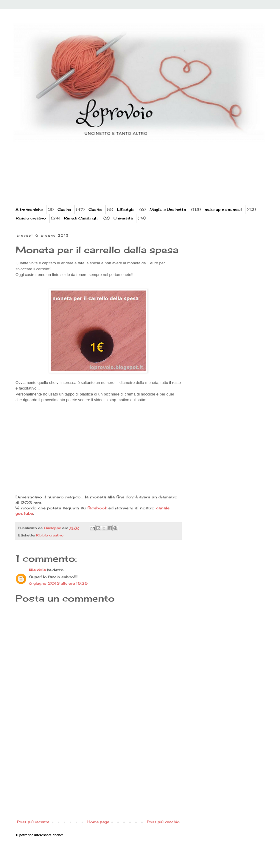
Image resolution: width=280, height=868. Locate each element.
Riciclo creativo (31, 218)
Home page (98, 822)
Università (123, 218)
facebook (97, 508)
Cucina (64, 209)
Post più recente (33, 822)
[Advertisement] (129, 181)
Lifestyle (126, 209)
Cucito (95, 209)
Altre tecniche (29, 209)
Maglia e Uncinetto (168, 209)
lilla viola (37, 570)
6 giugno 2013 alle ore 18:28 (58, 583)
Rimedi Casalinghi (81, 218)
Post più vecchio (163, 822)
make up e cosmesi (223, 209)
